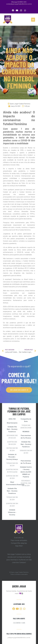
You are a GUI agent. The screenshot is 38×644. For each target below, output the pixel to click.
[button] (33, 20)
